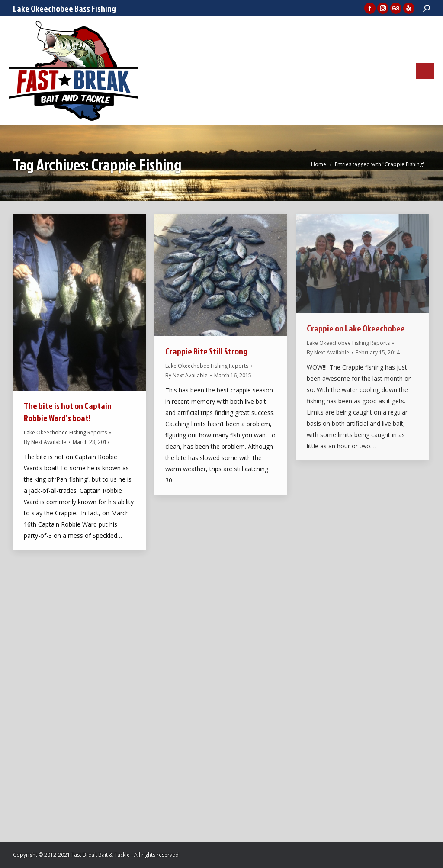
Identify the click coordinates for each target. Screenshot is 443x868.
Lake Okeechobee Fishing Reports (65, 432)
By (45, 442)
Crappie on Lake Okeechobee (356, 328)
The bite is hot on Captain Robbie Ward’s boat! (68, 411)
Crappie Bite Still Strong (206, 351)
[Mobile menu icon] (425, 71)
